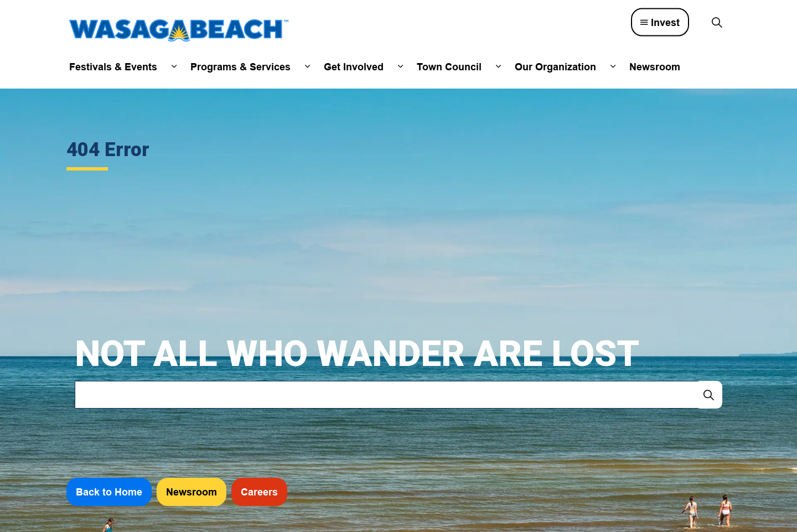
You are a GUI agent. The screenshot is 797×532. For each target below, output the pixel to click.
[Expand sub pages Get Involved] (400, 66)
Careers (259, 492)
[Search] (708, 395)
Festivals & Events (113, 67)
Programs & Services (240, 67)
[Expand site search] (717, 22)
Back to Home (109, 492)
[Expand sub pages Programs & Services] (307, 66)
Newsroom (655, 67)
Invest (660, 22)
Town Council (449, 67)
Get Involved (354, 67)
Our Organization (555, 67)
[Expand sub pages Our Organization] (613, 66)
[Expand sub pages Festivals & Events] (174, 66)
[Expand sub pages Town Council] (498, 66)
